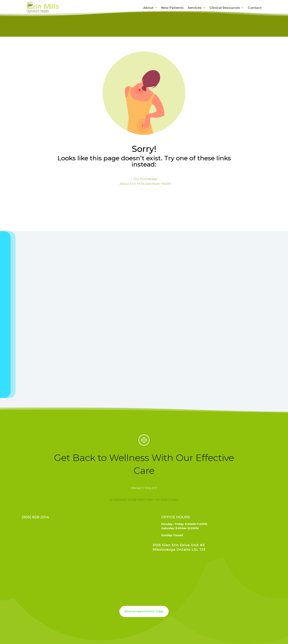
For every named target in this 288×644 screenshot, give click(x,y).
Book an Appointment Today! (144, 611)
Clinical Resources (225, 8)
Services (195, 8)
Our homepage (145, 179)
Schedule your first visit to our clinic (144, 500)
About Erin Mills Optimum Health (145, 184)
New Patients (172, 8)
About (148, 8)
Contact (255, 8)
